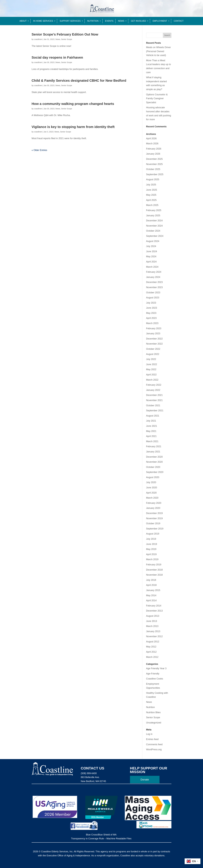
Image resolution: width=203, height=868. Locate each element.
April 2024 (151, 262)
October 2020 (153, 467)
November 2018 (154, 575)
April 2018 (151, 585)
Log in (149, 734)
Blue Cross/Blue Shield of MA (101, 835)
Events (109, 21)
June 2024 (152, 251)
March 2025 (152, 205)
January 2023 (153, 334)
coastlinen (38, 39)
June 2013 (152, 621)
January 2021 (153, 452)
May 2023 (151, 313)
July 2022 (151, 359)
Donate (145, 780)
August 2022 (153, 354)
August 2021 (153, 416)
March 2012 (152, 657)
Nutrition (93, 21)
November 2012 (154, 636)
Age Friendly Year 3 (156, 668)
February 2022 (154, 385)
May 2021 (151, 431)
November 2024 (154, 226)
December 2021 (154, 395)
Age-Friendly (153, 674)
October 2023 (153, 293)
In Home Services (43, 21)
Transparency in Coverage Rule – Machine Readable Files (101, 839)
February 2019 (154, 565)
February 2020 (154, 503)
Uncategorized (154, 723)
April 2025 (151, 200)
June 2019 (152, 544)
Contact (179, 21)
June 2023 (152, 308)
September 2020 (155, 472)
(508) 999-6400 (89, 773)
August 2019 (153, 534)
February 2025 (154, 210)
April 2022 (151, 375)
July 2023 (151, 303)
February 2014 (154, 606)
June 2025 (152, 190)
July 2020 (151, 482)
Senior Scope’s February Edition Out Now (65, 34)
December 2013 (154, 611)
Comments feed (154, 744)
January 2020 (153, 508)
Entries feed (152, 739)
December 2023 (154, 282)
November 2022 (154, 344)
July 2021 (151, 421)
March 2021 (152, 441)
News (121, 21)
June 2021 (152, 426)
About (23, 21)
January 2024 (153, 277)
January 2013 (153, 631)
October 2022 (153, 349)
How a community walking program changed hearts (73, 104)
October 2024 (153, 231)
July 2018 (151, 580)
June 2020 (152, 488)
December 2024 (154, 221)
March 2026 (152, 144)
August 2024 (153, 241)
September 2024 (155, 236)
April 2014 (151, 600)
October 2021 (153, 405)
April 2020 (151, 493)
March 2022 (152, 380)
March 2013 (152, 626)
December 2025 (154, 159)
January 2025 (153, 216)
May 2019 (151, 549)
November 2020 (154, 462)
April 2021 (151, 436)
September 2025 (155, 174)
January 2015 (153, 590)
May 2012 (151, 647)
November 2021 (154, 400)
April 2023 (151, 318)
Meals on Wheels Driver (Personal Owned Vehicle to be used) (159, 51)
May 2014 (151, 595)
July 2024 (151, 246)
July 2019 (151, 539)
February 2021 (154, 446)
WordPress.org (154, 749)
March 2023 (152, 323)
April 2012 (151, 652)
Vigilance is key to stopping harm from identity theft (73, 127)
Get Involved (138, 21)
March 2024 (152, 267)
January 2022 (153, 390)
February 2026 (154, 149)
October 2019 (153, 523)
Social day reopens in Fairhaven (57, 57)
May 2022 (151, 369)
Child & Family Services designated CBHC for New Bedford (79, 81)
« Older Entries (39, 150)
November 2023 (154, 287)
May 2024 (151, 256)
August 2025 (153, 179)
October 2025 (153, 169)
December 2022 (154, 339)
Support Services (70, 21)
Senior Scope (67, 39)
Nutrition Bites (153, 712)
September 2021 (155, 411)
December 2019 (154, 513)
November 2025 (154, 164)
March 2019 (152, 559)
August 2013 (153, 616)
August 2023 (153, 298)
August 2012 (153, 642)
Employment (160, 21)
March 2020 (152, 498)
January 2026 (153, 154)
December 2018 (154, 570)
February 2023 (154, 328)
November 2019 (154, 518)
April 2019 (151, 554)
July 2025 (151, 185)
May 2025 (151, 195)
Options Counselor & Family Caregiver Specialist (157, 98)
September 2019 (155, 529)
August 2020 (153, 477)
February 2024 (154, 272)
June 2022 (152, 364)
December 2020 (154, 457)
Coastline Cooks (155, 679)
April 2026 (151, 138)
